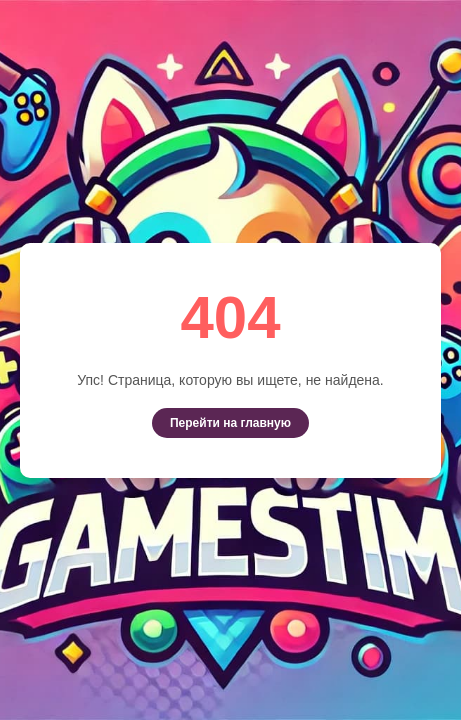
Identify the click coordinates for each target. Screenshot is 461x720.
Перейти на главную (230, 423)
